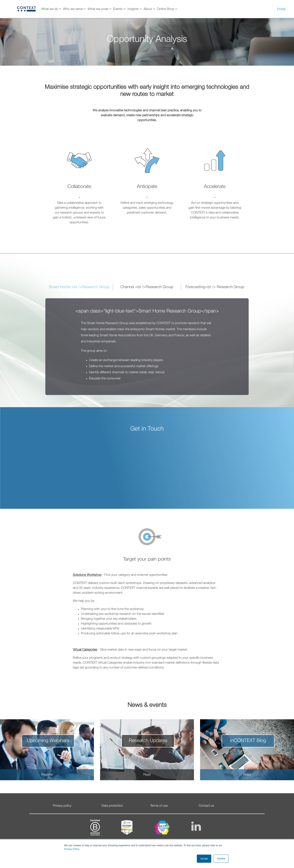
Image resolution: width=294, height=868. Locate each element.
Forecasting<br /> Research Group (215, 287)
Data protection (112, 806)
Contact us (206, 806)
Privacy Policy (72, 849)
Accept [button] (204, 859)
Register (47, 775)
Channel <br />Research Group (147, 287)
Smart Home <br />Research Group (79, 287)
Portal (281, 9)
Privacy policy (62, 806)
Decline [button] (221, 859)
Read (147, 775)
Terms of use (159, 806)
